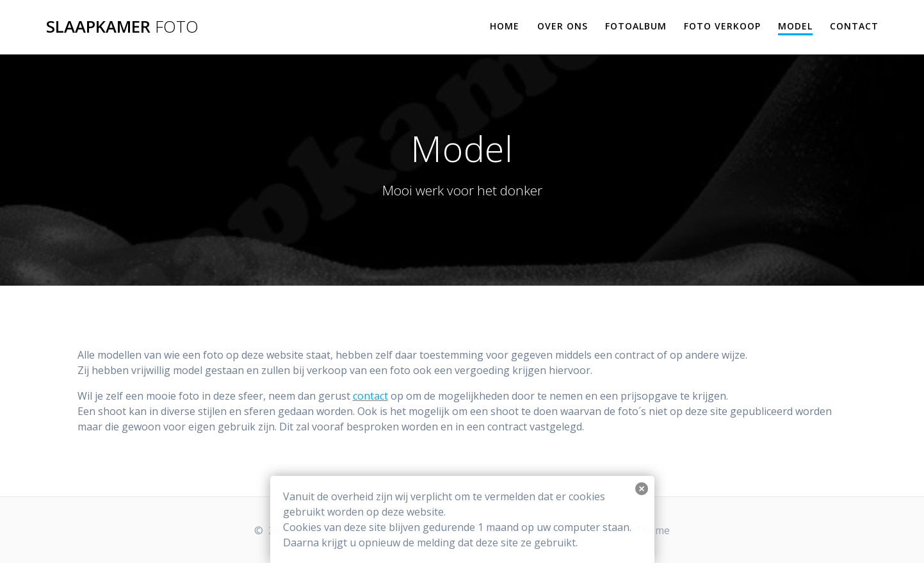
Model (795, 26)
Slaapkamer (122, 27)
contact (370, 396)
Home (505, 26)
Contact (854, 26)
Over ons (563, 26)
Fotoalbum (636, 26)
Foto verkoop (722, 26)
